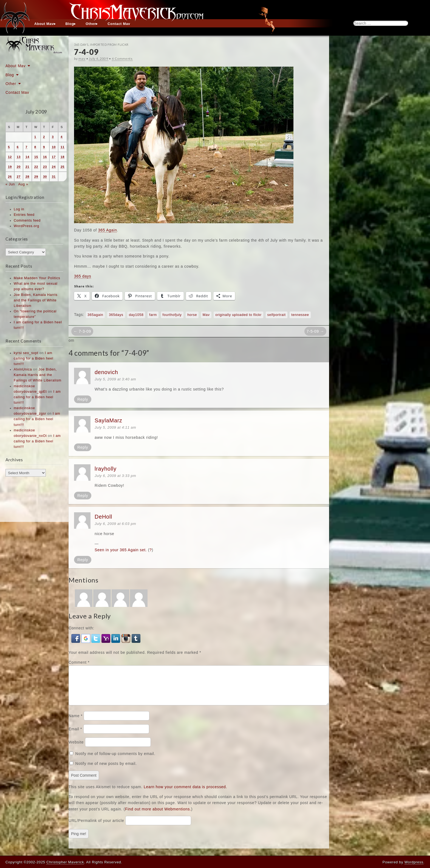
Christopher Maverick (65, 862)
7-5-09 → (315, 331)
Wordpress (414, 862)
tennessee (300, 315)
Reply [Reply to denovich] (83, 399)
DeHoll (103, 517)
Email (75, 736)
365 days (83, 276)
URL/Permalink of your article (96, 827)
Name (76, 722)
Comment (79, 662)
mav (82, 59)
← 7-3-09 (82, 331)
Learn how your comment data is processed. (185, 793)
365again (95, 315)
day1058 (136, 315)
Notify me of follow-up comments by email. (115, 760)
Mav (206, 315)
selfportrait (277, 315)
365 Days (81, 45)
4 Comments (122, 59)
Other (91, 24)
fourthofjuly (172, 315)
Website (76, 749)
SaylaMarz (108, 420)
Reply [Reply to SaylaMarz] (83, 447)
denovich (106, 372)
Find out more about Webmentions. (158, 816)
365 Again (108, 230)
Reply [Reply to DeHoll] (83, 560)
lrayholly (106, 469)
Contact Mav (119, 24)
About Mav (44, 24)
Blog (70, 24)
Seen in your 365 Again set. (121, 550)
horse (192, 315)
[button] (76, 638)
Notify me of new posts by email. (106, 770)
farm (153, 315)
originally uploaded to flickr (238, 315)
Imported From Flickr (109, 45)
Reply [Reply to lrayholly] (83, 496)
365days (116, 315)
